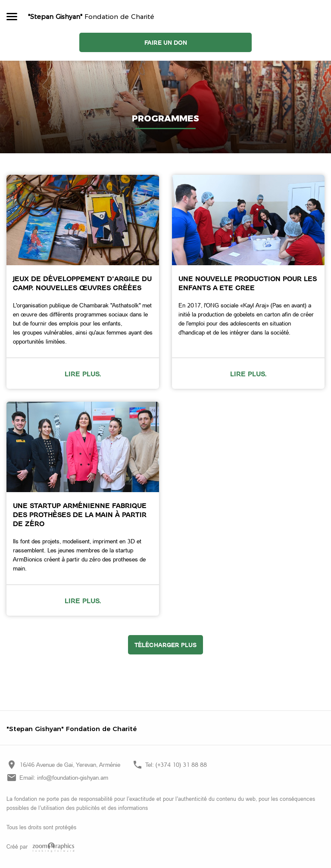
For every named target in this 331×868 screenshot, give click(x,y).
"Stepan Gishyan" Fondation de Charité (72, 729)
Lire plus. (83, 374)
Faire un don (166, 42)
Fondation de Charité (91, 17)
